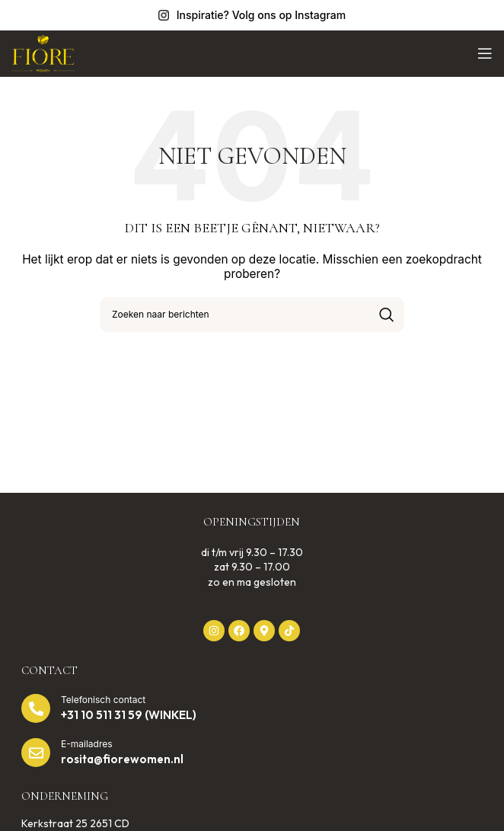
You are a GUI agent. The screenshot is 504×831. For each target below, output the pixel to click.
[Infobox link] (252, 15)
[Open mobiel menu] (485, 53)
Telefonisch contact (103, 700)
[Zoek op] (252, 315)
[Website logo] (43, 52)
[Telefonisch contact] (36, 708)
